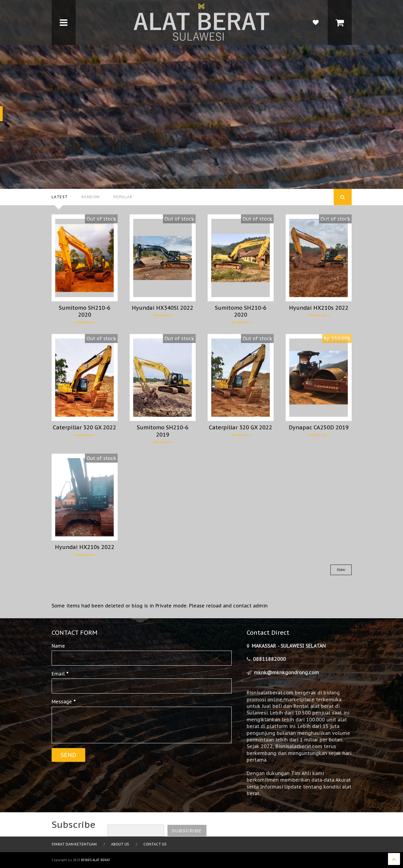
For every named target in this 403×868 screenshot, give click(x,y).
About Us (120, 844)
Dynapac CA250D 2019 (319, 427)
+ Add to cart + (319, 435)
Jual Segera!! (84, 113)
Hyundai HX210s (124, 77)
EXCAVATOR (62, 61)
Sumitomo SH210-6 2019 (163, 431)
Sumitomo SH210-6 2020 (85, 311)
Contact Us (155, 844)
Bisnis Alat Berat (96, 860)
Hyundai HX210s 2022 (319, 308)
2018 (59, 91)
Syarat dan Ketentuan (74, 844)
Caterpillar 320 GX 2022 (84, 427)
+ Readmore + (84, 322)
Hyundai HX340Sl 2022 (162, 308)
